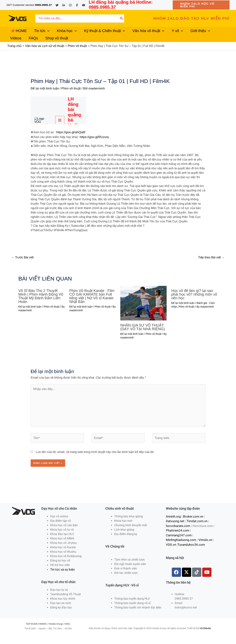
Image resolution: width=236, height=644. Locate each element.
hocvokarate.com (177, 530)
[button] (201, 5)
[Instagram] (70, 5)
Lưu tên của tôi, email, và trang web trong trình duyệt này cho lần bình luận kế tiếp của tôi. (95, 457)
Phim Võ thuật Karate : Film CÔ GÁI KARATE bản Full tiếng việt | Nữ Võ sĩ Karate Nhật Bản (92, 304)
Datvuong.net (175, 526)
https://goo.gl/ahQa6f (70, 140)
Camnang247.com (202, 534)
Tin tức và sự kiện (62, 574)
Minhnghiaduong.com (180, 539)
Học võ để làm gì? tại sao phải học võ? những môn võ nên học (194, 302)
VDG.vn (171, 543)
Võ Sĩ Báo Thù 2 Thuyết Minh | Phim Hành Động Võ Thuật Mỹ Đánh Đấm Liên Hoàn (41, 304)
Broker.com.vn (192, 521)
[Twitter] (57, 5)
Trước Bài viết (23, 265)
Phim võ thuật (69, 97)
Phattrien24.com (177, 534)
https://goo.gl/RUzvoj (93, 145)
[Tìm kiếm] (122, 18)
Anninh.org (173, 521)
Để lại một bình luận (44, 97)
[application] (43, 33)
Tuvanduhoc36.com (190, 543)
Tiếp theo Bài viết (211, 265)
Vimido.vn (203, 539)
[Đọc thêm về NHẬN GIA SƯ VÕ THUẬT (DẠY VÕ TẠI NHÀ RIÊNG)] (143, 311)
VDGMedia (205, 633)
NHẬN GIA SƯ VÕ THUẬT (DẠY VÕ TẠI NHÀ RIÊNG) (143, 335)
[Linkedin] (64, 5)
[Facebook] (77, 5)
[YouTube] (84, 5)
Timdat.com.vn (195, 526)
